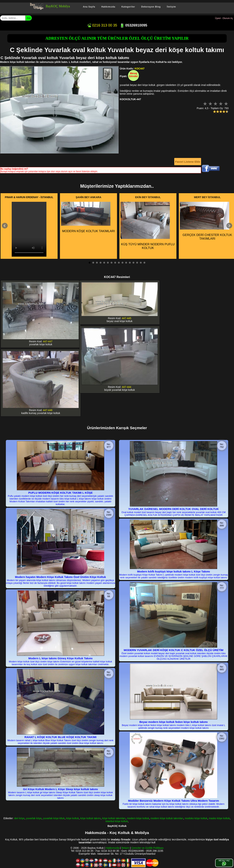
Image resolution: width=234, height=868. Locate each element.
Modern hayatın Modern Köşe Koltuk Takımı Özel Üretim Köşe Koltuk (60, 577)
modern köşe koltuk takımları (167, 818)
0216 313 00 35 (102, 25)
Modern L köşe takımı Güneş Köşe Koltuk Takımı (60, 658)
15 (141, 263)
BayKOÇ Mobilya (58, 6)
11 (126, 263)
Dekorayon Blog (151, 7)
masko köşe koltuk (219, 818)
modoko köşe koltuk (196, 818)
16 (144, 263)
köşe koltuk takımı (90, 818)
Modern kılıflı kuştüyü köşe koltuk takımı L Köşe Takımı (173, 571)
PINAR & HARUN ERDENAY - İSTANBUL (29, 197)
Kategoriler (128, 7)
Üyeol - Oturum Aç (224, 18)
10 (122, 263)
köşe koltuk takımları (114, 818)
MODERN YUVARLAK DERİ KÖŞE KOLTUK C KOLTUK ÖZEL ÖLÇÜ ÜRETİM (174, 650)
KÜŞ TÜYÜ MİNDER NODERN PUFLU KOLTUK (148, 226)
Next (229, 226)
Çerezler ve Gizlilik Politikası (148, 848)
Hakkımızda (108, 7)
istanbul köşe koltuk (117, 821)
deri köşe (19, 818)
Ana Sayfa (89, 7)
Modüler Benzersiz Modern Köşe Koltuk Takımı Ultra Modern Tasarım (174, 801)
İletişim (171, 7)
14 (137, 263)
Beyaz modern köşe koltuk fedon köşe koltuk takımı (174, 722)
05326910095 (134, 25)
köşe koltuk (72, 818)
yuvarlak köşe (34, 818)
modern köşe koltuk (138, 818)
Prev (5, 226)
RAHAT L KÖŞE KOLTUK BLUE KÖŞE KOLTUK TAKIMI (61, 737)
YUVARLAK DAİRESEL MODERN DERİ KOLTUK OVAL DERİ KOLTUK (174, 509)
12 (130, 263)
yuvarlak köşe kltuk (54, 818)
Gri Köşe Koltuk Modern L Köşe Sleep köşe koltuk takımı (60, 789)
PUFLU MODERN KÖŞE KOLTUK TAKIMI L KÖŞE (61, 493)
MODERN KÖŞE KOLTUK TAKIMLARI (88, 217)
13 (133, 263)
